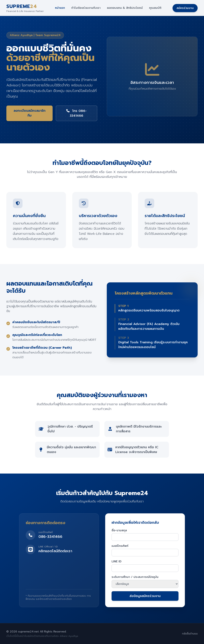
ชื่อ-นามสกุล (119, 530)
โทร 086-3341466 (76, 113)
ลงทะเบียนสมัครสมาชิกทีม (29, 113)
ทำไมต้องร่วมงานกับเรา (86, 8)
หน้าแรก (60, 8)
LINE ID (116, 562)
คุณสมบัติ (155, 8)
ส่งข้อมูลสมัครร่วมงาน (145, 596)
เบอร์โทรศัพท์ (120, 546)
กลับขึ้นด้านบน (190, 634)
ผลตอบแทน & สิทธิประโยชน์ (125, 8)
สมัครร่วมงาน (185, 8)
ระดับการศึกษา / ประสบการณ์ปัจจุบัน (135, 577)
